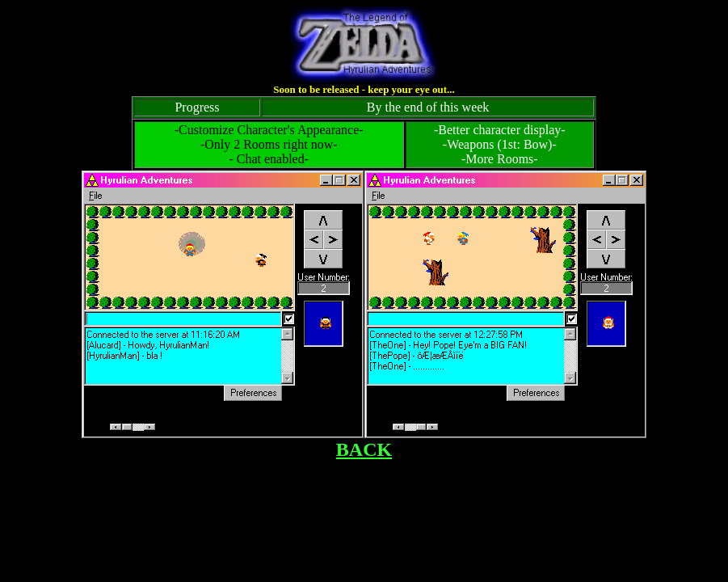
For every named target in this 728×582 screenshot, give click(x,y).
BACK (364, 449)
